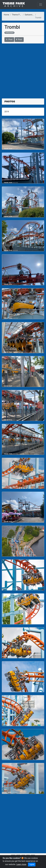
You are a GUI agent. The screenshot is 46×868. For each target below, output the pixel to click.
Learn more (21, 864)
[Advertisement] (23, 69)
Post (9, 39)
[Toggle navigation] (41, 5)
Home (6, 15)
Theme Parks (18, 15)
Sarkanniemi (30, 15)
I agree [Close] (32, 864)
